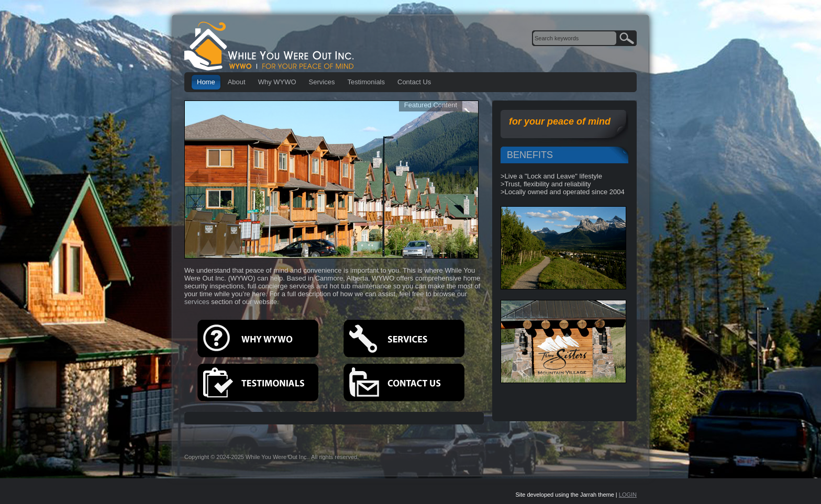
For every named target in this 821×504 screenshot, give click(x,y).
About (237, 82)
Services (322, 82)
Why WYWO (277, 82)
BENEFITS (530, 155)
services (197, 302)
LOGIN (628, 495)
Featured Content (431, 105)
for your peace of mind (560, 121)
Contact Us (414, 82)
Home (206, 82)
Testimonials (366, 82)
